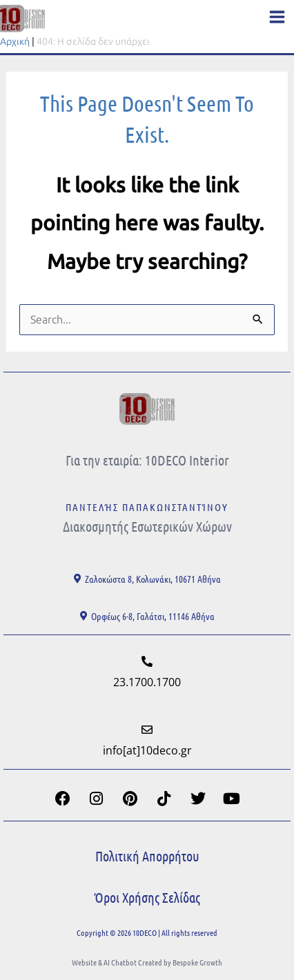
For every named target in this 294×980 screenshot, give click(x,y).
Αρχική (15, 42)
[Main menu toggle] (277, 17)
